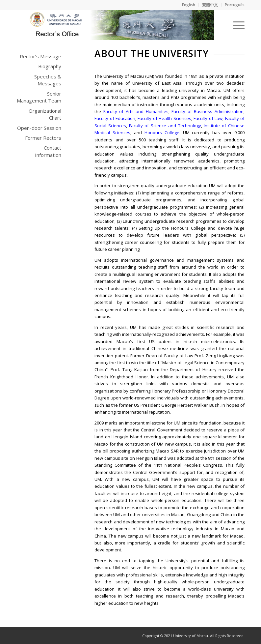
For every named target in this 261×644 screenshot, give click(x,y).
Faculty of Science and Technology (165, 126)
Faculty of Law (208, 118)
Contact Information (48, 151)
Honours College (162, 132)
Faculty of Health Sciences (164, 118)
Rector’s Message (40, 56)
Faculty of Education (115, 118)
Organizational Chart (45, 114)
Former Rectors (43, 138)
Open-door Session (39, 128)
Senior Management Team (39, 97)
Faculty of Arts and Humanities (136, 111)
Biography (50, 66)
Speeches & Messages (48, 80)
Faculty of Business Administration (208, 111)
